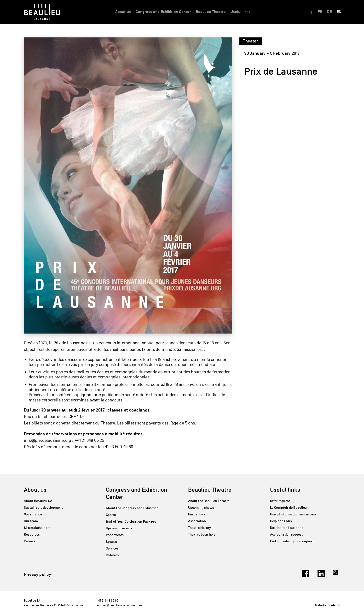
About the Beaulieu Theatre (209, 501)
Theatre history (200, 528)
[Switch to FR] (320, 12)
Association (197, 521)
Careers (30, 541)
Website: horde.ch (328, 605)
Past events (115, 535)
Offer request (280, 501)
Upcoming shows (201, 508)
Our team (31, 521)
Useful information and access (293, 514)
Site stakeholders (37, 528)
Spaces (111, 542)
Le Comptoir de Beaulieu (288, 508)
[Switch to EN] (339, 12)
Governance (33, 514)
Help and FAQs (281, 521)
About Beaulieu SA (38, 501)
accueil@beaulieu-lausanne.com (119, 605)
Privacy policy (38, 574)
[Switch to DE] (329, 12)
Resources (32, 534)
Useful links (241, 12)
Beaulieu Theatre (211, 12)
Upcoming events (119, 528)
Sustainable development (43, 508)
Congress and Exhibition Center (163, 12)
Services (112, 548)
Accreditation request (286, 534)
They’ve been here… (203, 534)
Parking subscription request (292, 541)
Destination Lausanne (287, 528)
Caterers (112, 555)
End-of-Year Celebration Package (131, 522)
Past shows (197, 514)
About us (123, 12)
